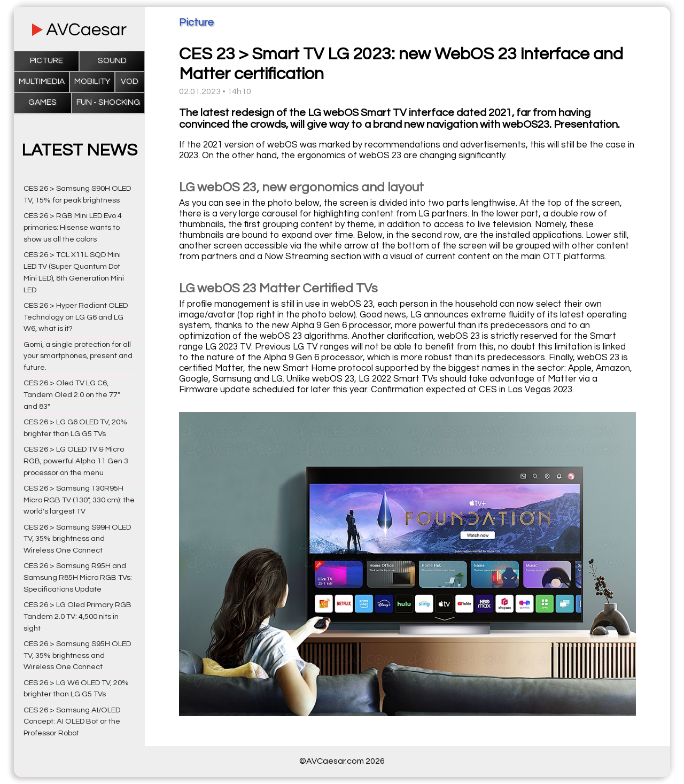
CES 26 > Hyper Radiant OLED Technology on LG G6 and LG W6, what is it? (76, 317)
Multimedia (42, 81)
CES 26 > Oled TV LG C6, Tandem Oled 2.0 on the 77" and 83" (72, 395)
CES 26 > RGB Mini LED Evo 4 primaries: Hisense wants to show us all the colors (73, 227)
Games (42, 102)
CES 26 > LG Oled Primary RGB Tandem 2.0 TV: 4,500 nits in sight (77, 616)
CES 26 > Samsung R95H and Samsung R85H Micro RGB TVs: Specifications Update (78, 577)
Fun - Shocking (108, 102)
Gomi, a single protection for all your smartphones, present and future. (78, 356)
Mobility (92, 81)
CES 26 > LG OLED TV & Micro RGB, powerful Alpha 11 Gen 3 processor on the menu (76, 461)
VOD (130, 81)
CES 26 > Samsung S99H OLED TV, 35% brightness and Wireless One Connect (77, 539)
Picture (46, 61)
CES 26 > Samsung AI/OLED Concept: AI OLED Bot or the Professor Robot (72, 722)
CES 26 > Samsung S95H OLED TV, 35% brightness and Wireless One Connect (77, 655)
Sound (112, 61)
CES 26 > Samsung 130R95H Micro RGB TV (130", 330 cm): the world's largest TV (79, 500)
